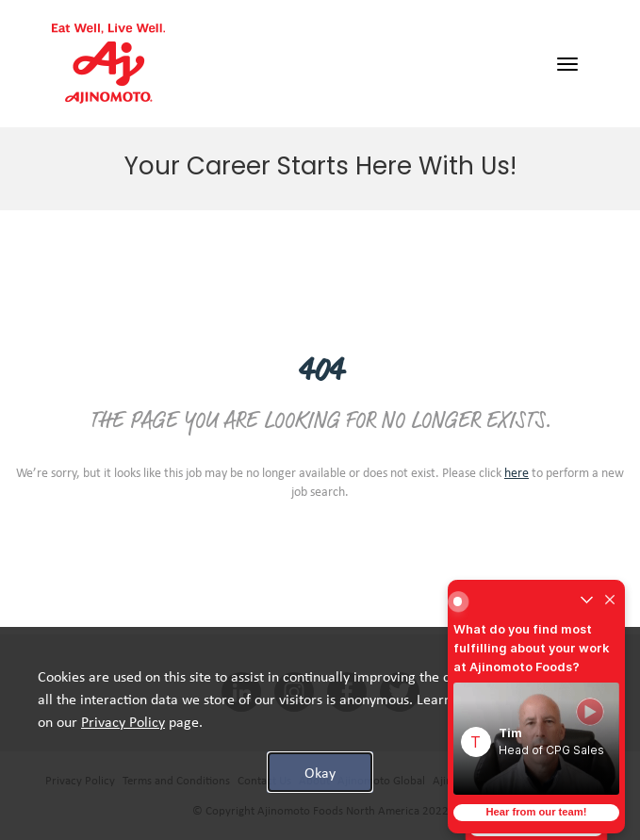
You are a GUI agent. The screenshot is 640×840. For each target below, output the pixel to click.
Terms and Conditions (176, 780)
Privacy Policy (80, 780)
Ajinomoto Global (381, 780)
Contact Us (264, 780)
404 (320, 372)
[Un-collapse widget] (586, 601)
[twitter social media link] (400, 693)
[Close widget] (610, 601)
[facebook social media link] (347, 693)
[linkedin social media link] (241, 693)
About (314, 780)
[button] (536, 739)
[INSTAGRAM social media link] (294, 693)
